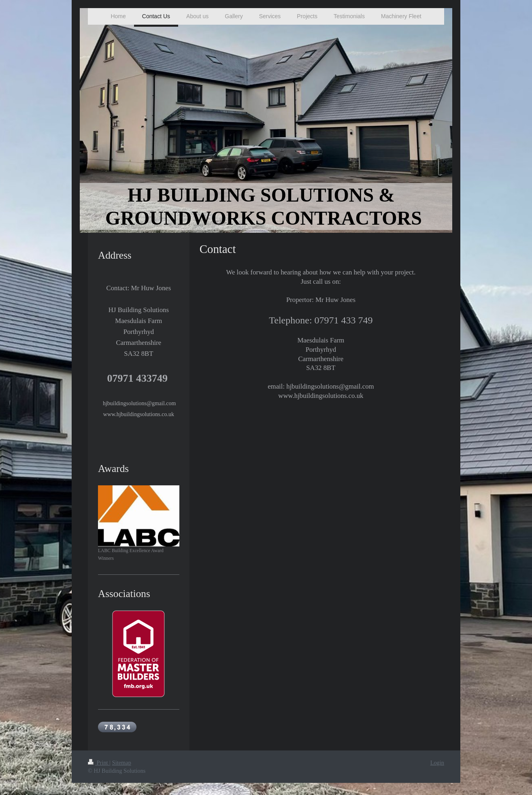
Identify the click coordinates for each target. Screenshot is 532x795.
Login (437, 763)
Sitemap (122, 763)
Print (99, 763)
